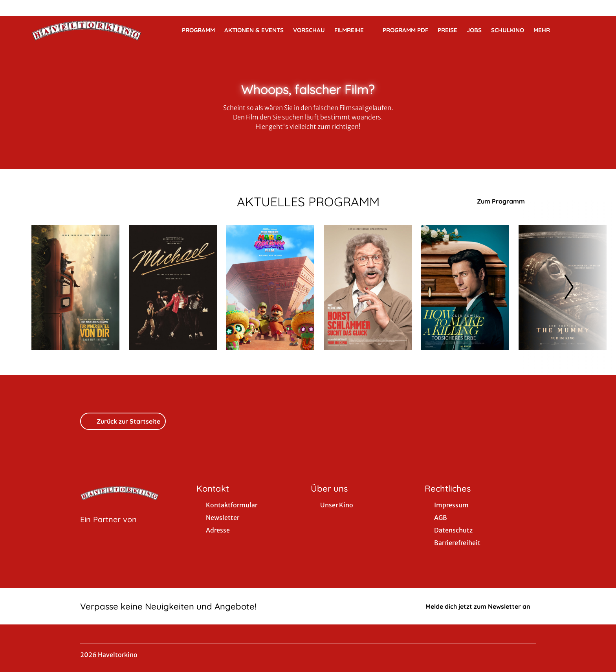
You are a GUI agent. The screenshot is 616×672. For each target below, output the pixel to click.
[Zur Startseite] (86, 30)
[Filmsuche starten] (577, 30)
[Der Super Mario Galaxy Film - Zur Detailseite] (270, 287)
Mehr (546, 30)
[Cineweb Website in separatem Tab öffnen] (108, 529)
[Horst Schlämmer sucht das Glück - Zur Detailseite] (368, 287)
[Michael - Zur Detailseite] (173, 287)
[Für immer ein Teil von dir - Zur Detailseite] (75, 287)
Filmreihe (354, 30)
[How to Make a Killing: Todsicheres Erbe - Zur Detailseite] (465, 287)
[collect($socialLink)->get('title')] (14, 8)
